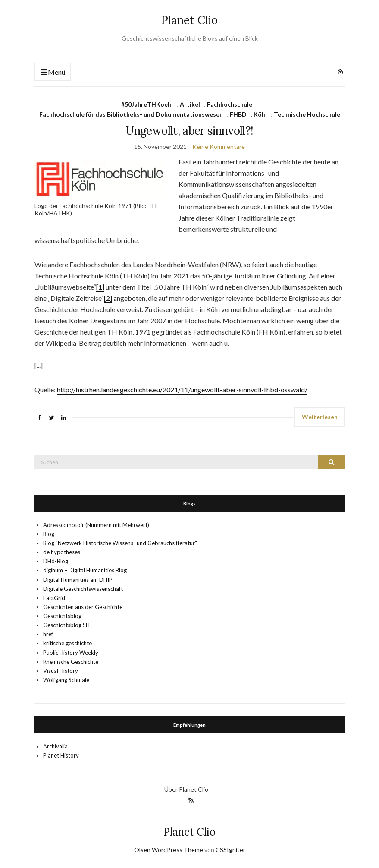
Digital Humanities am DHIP (78, 580)
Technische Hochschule (307, 114)
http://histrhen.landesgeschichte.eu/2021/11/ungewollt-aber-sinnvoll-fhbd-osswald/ (182, 390)
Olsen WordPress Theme (169, 850)
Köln (260, 114)
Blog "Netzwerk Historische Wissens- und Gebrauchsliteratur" (120, 543)
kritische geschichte (67, 643)
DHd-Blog (56, 561)
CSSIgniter (230, 850)
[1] (100, 287)
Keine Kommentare (219, 147)
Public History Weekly (71, 653)
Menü (53, 72)
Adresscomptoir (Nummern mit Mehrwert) (96, 525)
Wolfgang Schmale (66, 680)
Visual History (61, 671)
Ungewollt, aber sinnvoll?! (189, 131)
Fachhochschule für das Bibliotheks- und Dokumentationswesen (131, 114)
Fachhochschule (230, 104)
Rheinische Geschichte (71, 662)
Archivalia (55, 746)
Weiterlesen (320, 417)
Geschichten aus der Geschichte (83, 607)
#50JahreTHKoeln (147, 104)
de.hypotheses (62, 552)
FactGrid (54, 598)
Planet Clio (189, 20)
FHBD (238, 114)
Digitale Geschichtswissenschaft (83, 589)
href (48, 634)
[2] (108, 298)
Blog (49, 534)
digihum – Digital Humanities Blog (85, 570)
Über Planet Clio (186, 789)
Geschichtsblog (62, 616)
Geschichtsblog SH (66, 625)
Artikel (190, 104)
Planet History (61, 755)
